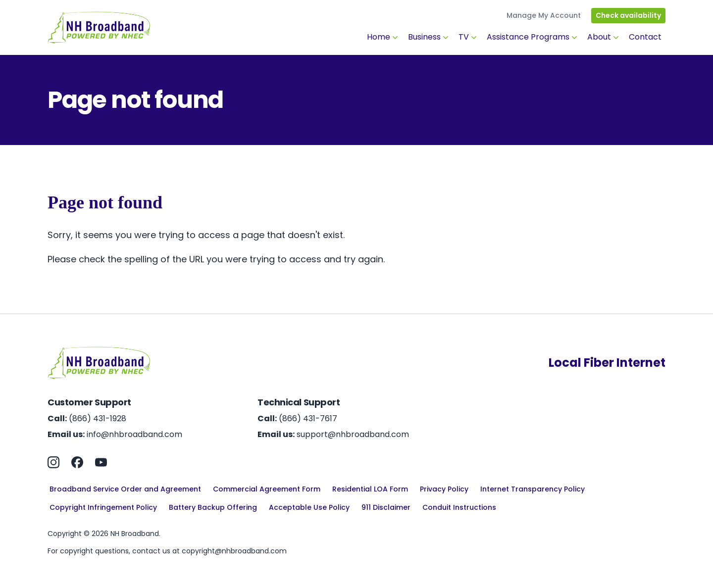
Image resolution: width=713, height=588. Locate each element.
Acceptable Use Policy (309, 507)
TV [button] (469, 37)
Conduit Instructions (459, 507)
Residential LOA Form (370, 489)
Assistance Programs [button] (533, 37)
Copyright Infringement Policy (103, 507)
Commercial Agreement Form (267, 489)
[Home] (99, 28)
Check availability (628, 15)
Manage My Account (544, 15)
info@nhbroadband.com (134, 434)
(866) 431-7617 (308, 418)
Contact (645, 37)
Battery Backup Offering (213, 507)
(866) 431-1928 (98, 418)
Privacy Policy (444, 489)
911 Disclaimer (386, 507)
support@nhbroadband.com (353, 434)
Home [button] (383, 37)
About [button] (604, 37)
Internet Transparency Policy (533, 489)
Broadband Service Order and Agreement (125, 489)
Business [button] (429, 37)
